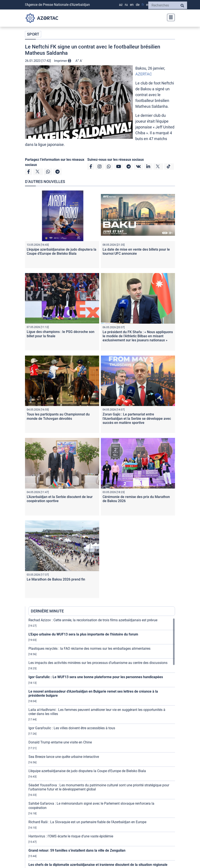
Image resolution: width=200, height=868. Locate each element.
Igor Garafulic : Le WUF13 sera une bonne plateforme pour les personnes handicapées (96, 677)
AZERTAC (144, 74)
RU (126, 5)
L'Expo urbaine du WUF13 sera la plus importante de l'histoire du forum (83, 634)
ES (148, 5)
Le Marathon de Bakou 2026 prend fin (56, 579)
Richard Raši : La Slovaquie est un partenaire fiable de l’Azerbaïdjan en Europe (87, 822)
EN (132, 5)
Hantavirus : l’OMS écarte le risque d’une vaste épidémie (71, 836)
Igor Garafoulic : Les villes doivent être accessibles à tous (72, 728)
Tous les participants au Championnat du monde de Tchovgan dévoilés (58, 416)
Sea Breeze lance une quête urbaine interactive (64, 757)
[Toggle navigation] (170, 17)
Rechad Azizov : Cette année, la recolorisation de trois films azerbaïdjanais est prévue (93, 620)
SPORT (33, 34)
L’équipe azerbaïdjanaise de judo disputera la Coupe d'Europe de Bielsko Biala (62, 251)
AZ (121, 5)
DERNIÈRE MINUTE (47, 611)
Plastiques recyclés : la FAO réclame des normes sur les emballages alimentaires (89, 649)
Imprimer (63, 61)
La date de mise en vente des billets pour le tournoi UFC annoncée (136, 251)
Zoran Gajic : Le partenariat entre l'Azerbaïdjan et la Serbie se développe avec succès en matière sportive (137, 418)
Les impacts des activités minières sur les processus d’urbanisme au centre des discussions (98, 663)
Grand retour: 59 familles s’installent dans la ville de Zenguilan (77, 850)
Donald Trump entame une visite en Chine (60, 742)
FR (143, 5)
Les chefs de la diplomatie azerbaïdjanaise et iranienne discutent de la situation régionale (98, 865)
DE (138, 5)
